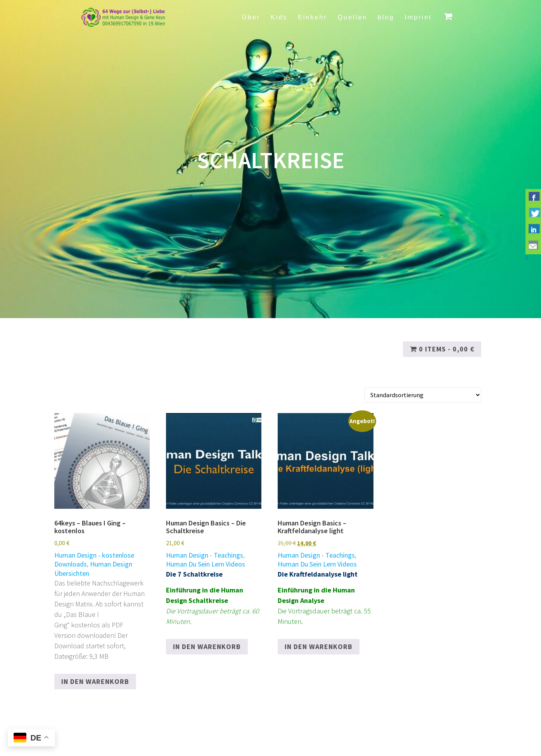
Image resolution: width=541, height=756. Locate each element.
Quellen (352, 17)
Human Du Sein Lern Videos (206, 564)
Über (251, 17)
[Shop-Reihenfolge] (423, 395)
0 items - (442, 349)
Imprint (418, 17)
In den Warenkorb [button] (95, 681)
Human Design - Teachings (205, 555)
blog (386, 17)
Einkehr (313, 17)
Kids (279, 17)
